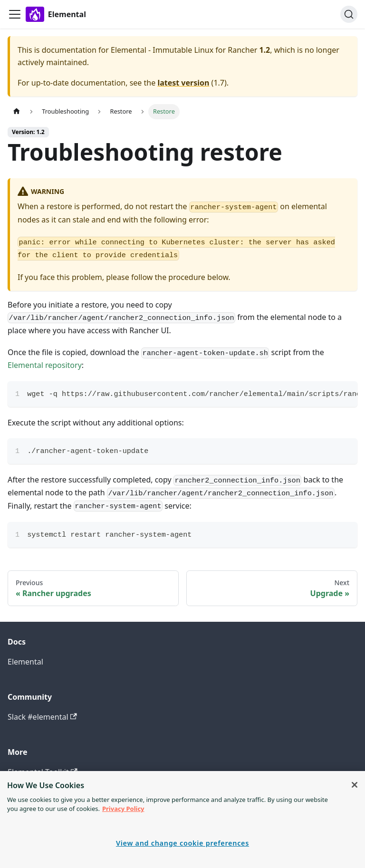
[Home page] (17, 111)
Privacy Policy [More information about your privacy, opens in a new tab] (123, 809)
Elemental (25, 662)
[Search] (349, 14)
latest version (183, 83)
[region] (182, 820)
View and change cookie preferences (182, 843)
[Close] (355, 785)
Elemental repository (45, 365)
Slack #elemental (42, 717)
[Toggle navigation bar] (15, 14)
